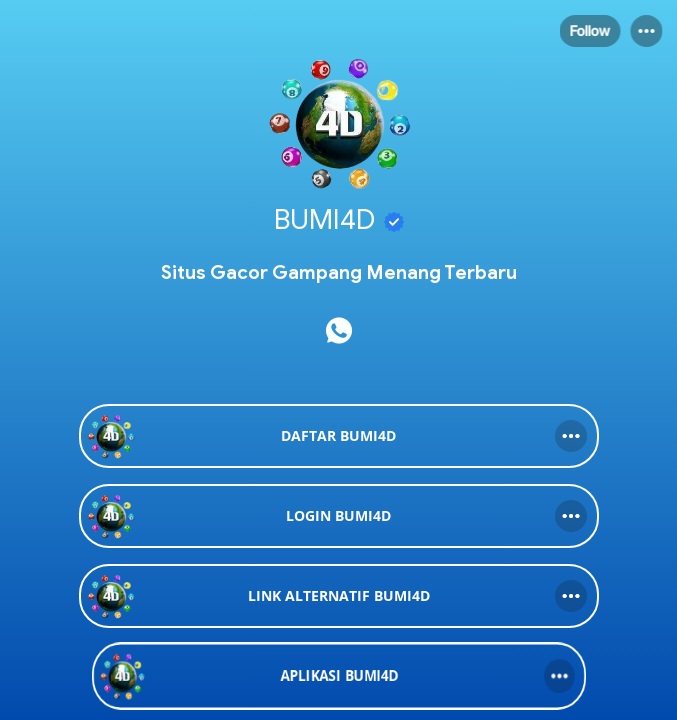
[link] (339, 436)
